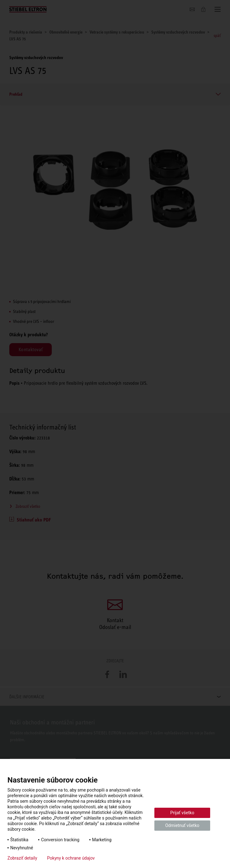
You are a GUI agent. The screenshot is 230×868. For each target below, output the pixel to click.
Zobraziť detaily (22, 858)
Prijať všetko (182, 813)
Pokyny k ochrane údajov (71, 858)
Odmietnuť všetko (182, 825)
